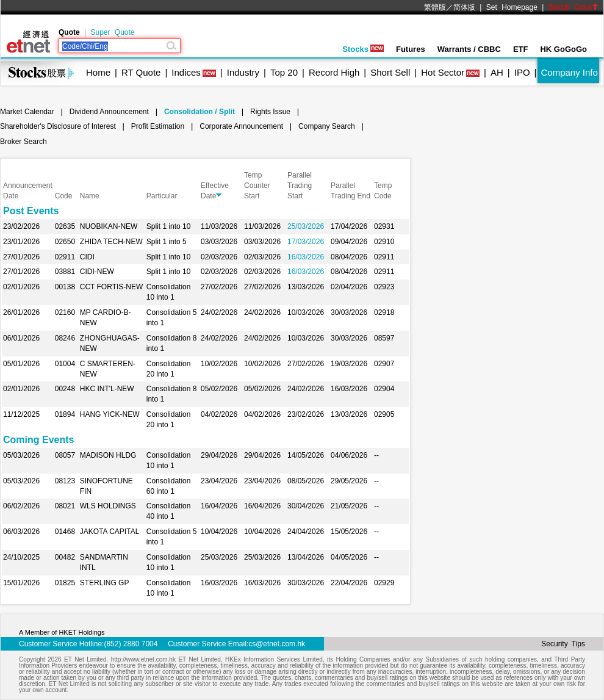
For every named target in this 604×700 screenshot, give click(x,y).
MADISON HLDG (108, 455)
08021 (65, 506)
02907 (384, 364)
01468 (65, 532)
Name (90, 196)
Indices (186, 72)
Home (98, 72)
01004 (65, 364)
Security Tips (563, 644)
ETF (521, 49)
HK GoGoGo (563, 49)
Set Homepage (512, 7)
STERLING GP (105, 583)
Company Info (569, 72)
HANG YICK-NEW (110, 414)
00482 (65, 557)
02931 (384, 226)
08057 (65, 455)
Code (64, 196)
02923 (384, 287)
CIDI (87, 257)
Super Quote (112, 32)
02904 (384, 389)
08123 (65, 481)
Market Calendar (27, 112)
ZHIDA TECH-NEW (111, 242)
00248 (65, 389)
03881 (65, 272)
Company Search (327, 126)
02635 (65, 226)
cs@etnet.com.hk (277, 644)
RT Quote (141, 72)
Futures (411, 49)
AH (497, 72)
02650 (65, 242)
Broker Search (23, 142)
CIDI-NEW (97, 272)
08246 (65, 338)
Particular (162, 196)
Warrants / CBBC (469, 49)
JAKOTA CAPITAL (110, 532)
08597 (384, 338)
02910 (384, 242)
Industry (243, 72)
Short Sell (390, 72)
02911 (65, 257)
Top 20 (284, 72)
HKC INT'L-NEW (107, 389)
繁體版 (435, 7)
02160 (65, 312)
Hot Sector (443, 72)
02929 (384, 583)
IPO (522, 72)
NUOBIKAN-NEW (109, 226)
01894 (65, 414)
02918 (384, 312)
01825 (65, 583)
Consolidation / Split (200, 112)
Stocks (363, 49)
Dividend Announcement (109, 112)
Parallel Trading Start (300, 186)
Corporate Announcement (241, 126)
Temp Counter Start (257, 186)
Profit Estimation (158, 126)
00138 (65, 287)
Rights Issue (270, 112)
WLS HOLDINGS (108, 506)
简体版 (464, 7)
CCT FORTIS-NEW (112, 287)
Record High (334, 72)
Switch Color (573, 7)
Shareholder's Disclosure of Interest (58, 126)
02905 (384, 414)
